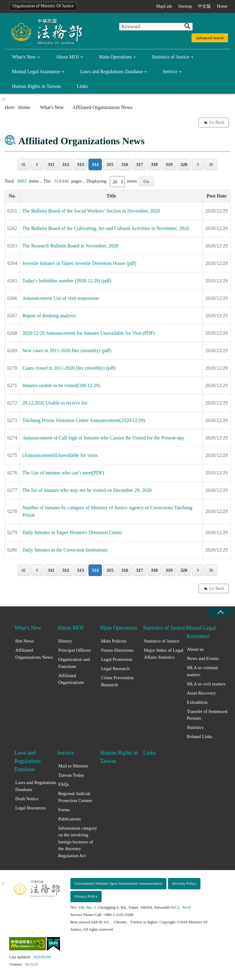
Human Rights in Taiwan (36, 86)
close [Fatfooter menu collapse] (220, 612)
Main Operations (115, 57)
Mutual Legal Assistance (36, 72)
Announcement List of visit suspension (61, 298)
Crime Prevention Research (117, 681)
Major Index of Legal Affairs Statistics (164, 654)
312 (66, 164)
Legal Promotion (116, 659)
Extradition (197, 702)
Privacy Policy (86, 896)
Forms (64, 810)
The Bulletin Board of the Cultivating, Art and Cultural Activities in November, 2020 (106, 228)
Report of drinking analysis (49, 316)
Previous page (37, 164)
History (65, 641)
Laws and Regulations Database (112, 72)
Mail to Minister (73, 766)
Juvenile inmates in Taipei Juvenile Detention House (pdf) (79, 263)
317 (140, 164)
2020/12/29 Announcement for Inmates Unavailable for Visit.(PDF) (89, 333)
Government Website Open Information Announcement (118, 883)
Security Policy (184, 883)
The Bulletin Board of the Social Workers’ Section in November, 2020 (91, 211)
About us (195, 649)
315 (110, 164)
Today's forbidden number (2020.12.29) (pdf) (67, 281)
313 (81, 164)
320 (184, 164)
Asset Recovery (201, 693)
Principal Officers (75, 650)
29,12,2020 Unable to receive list (55, 403)
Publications (69, 819)
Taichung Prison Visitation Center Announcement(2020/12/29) (84, 420)
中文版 (204, 6)
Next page (198, 164)
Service (170, 72)
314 (95, 164)
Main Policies (114, 641)
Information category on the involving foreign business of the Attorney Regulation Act (78, 842)
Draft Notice (27, 799)
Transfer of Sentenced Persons (207, 715)
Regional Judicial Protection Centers (75, 797)
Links (82, 86)
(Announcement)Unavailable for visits (60, 455)
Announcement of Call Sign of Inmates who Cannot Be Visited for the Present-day (103, 438)
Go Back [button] (217, 122)
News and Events (203, 658)
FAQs (63, 784)
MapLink (164, 6)
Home (222, 6)
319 (169, 164)
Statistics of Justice (171, 57)
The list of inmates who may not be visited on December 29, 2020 (87, 490)
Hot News (24, 641)
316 (125, 164)
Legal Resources (31, 808)
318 (154, 164)
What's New (24, 57)
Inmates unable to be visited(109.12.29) (61, 385)
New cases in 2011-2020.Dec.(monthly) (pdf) (67, 351)
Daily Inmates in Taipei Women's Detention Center (72, 532)
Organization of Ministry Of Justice (43, 6)
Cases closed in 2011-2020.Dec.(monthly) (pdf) (69, 368)
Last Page (211, 164)
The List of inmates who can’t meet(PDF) (63, 473)
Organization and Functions (74, 663)
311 (51, 164)
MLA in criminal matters (203, 671)
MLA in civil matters (206, 684)
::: (4, 5)
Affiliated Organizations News (34, 654)
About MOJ (67, 57)
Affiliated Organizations (71, 679)
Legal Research (115, 669)
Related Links (200, 737)
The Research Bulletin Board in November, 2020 (70, 246)
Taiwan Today (71, 775)
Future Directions (117, 650)
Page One (24, 164)
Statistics (195, 727)
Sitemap (185, 6)
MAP (187, 907)
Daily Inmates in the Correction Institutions (65, 550)
